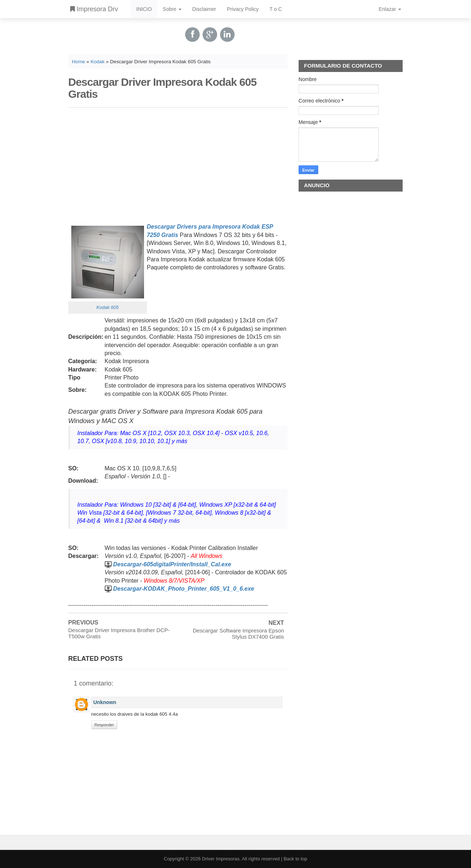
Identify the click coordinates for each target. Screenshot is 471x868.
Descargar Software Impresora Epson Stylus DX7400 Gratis (238, 634)
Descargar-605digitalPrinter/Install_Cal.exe (172, 564)
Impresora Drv (94, 9)
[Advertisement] (178, 164)
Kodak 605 (107, 307)
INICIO (144, 9)
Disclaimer (204, 9)
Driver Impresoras (221, 859)
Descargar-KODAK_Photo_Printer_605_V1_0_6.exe (184, 589)
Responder (104, 725)
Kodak (98, 62)
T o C (276, 9)
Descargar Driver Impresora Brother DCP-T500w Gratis (119, 633)
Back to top (296, 859)
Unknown (105, 702)
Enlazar (390, 9)
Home (79, 62)
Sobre (172, 9)
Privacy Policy (243, 9)
